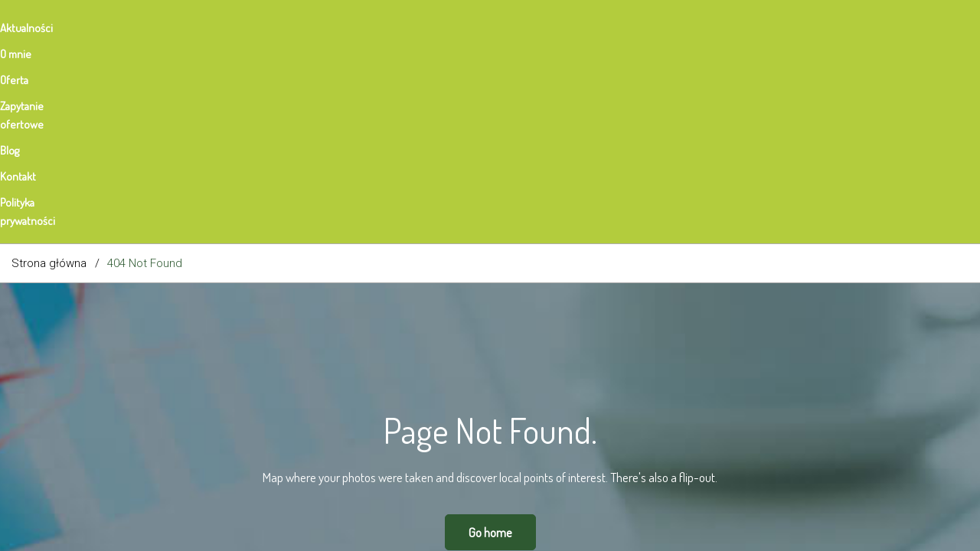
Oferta (174, 28)
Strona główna (49, 70)
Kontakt (412, 28)
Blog (352, 28)
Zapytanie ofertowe (265, 28)
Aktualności (38, 28)
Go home (490, 339)
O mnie (112, 28)
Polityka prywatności (508, 28)
